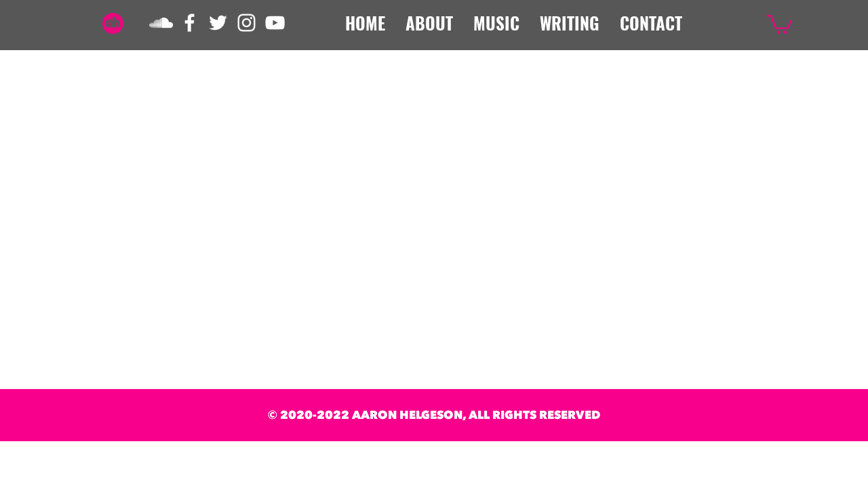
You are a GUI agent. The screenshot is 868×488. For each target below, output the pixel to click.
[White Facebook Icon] (190, 23)
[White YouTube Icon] (275, 23)
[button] (780, 23)
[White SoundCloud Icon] (161, 23)
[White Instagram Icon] (246, 23)
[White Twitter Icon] (218, 23)
